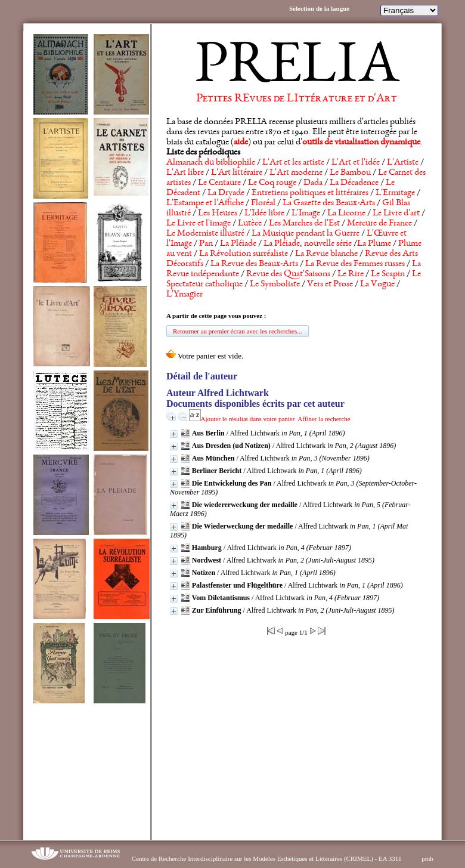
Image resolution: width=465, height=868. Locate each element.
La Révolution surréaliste (244, 254)
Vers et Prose (330, 285)
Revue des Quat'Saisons (288, 274)
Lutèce (250, 224)
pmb (427, 858)
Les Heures (218, 214)
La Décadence (354, 183)
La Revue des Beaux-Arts (254, 264)
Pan (206, 244)
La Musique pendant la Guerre (306, 234)
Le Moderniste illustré (205, 234)
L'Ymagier (185, 295)
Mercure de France (379, 224)
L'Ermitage (395, 193)
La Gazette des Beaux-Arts (329, 203)
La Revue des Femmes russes (355, 264)
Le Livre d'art (396, 214)
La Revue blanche (326, 254)
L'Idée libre (264, 214)
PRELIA (297, 69)
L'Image (306, 214)
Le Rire (351, 274)
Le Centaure (219, 183)
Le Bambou (350, 173)
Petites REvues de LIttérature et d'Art (297, 99)
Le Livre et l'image (199, 224)
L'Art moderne (296, 173)
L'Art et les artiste (293, 163)
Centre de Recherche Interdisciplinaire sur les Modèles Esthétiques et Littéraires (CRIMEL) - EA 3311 (267, 858)
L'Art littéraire (237, 173)
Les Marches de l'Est (304, 224)
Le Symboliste (275, 285)
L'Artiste (403, 163)
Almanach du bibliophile (211, 163)
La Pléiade (238, 244)
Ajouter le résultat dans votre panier (248, 419)
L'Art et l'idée (356, 163)
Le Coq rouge (272, 183)
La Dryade (226, 193)
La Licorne (346, 214)
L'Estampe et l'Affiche (205, 203)
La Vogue (377, 285)
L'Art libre (185, 173)
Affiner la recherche (324, 419)
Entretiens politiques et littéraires (310, 193)
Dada (313, 183)
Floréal (263, 203)
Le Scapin (388, 274)
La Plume (374, 244)
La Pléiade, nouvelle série (308, 244)
